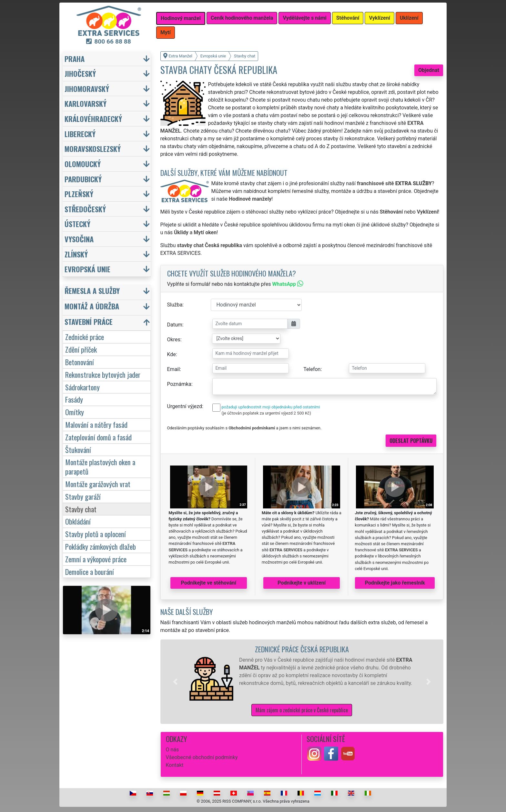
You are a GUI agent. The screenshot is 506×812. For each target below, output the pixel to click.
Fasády (74, 399)
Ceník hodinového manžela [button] (242, 18)
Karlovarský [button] (86, 103)
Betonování (80, 362)
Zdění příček (81, 349)
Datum (175, 325)
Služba (175, 305)
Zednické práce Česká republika (302, 649)
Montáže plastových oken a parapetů (100, 466)
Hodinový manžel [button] (181, 18)
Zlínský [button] (76, 254)
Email (174, 369)
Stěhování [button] (348, 18)
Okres (174, 340)
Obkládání (78, 521)
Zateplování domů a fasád (98, 437)
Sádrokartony (82, 387)
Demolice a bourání (90, 571)
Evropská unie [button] (87, 269)
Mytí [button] (166, 32)
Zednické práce (85, 337)
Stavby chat (81, 509)
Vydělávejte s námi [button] (304, 18)
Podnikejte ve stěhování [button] (209, 583)
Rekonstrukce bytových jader (103, 374)
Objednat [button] (429, 70)
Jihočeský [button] (80, 73)
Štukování (78, 450)
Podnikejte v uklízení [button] (302, 583)
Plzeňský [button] (79, 194)
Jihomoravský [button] (87, 89)
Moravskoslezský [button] (93, 149)
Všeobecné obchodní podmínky (202, 757)
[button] (175, 682)
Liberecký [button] (80, 134)
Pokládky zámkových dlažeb (101, 546)
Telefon (312, 369)
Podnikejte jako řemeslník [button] (395, 583)
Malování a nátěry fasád (96, 424)
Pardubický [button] (83, 179)
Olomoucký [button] (83, 164)
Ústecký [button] (77, 224)
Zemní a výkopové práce (96, 559)
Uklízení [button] (409, 18)
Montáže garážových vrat (98, 484)
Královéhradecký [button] (93, 119)
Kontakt (175, 765)
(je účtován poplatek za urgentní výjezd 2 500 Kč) (266, 413)
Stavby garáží (83, 496)
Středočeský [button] (85, 209)
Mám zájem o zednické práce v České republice (302, 710)
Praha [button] (75, 59)
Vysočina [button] (79, 239)
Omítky (75, 412)
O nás (172, 750)
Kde (172, 354)
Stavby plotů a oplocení (96, 534)
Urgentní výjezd (185, 406)
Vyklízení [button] (379, 18)
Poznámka (179, 384)
